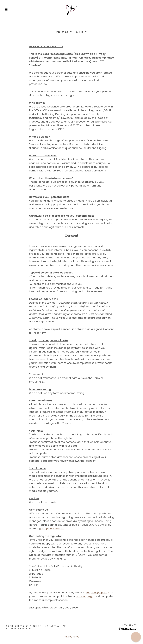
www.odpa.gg (85, 596)
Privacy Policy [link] (71, 637)
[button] (7, 9)
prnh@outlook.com (52, 529)
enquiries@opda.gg (98, 592)
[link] (71, 9)
